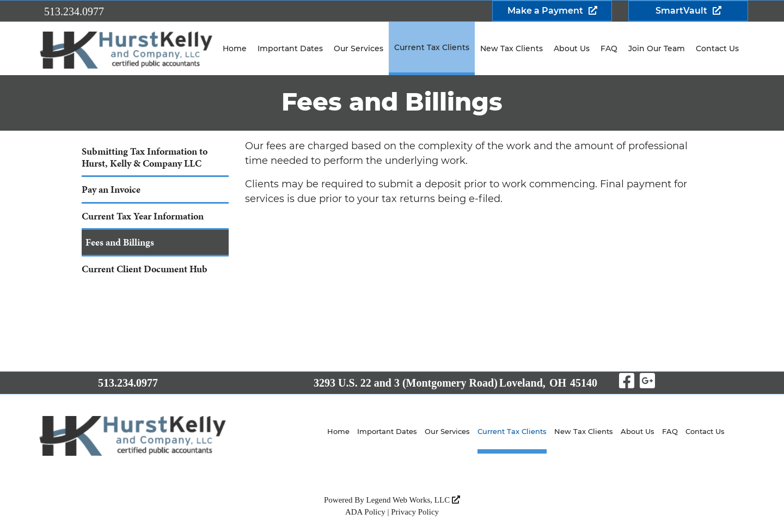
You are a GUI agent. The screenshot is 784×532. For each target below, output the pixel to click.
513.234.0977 (74, 11)
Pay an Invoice (111, 189)
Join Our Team (657, 48)
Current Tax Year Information (143, 216)
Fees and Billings (120, 242)
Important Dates (290, 48)
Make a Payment (545, 11)
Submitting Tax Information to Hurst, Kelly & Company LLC (145, 157)
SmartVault (681, 11)
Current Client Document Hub (145, 269)
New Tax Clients (512, 48)
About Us (572, 48)
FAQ (609, 48)
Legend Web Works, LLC (413, 500)
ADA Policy (365, 512)
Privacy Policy (415, 512)
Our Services (359, 48)
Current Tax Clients (432, 47)
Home (235, 48)
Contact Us (717, 48)
